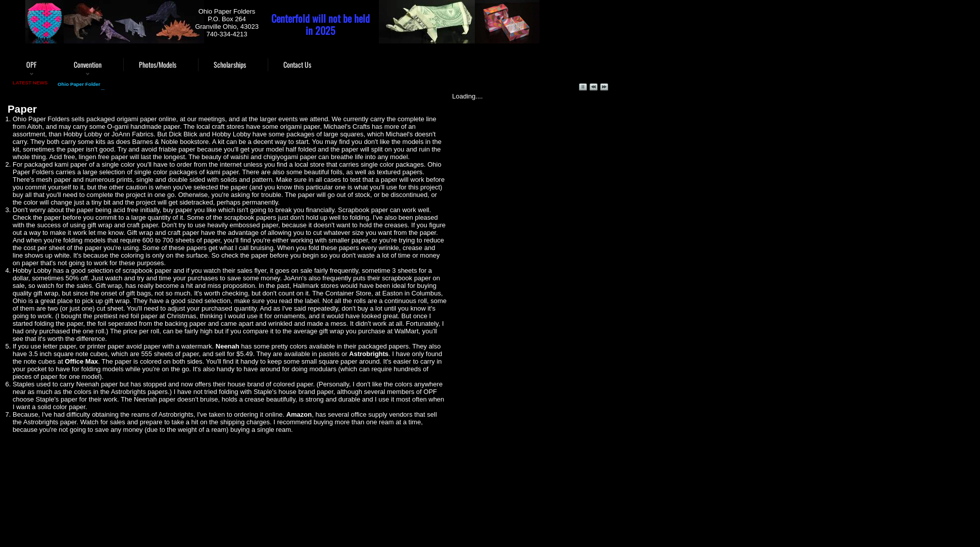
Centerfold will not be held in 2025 (321, 24)
